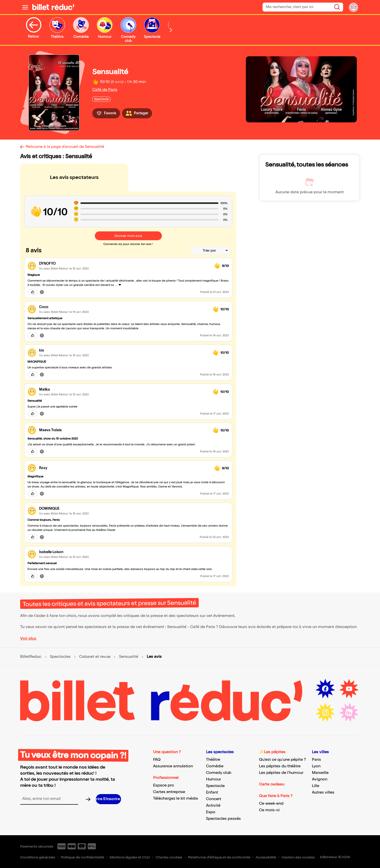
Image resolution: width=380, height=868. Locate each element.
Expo (211, 812)
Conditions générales (38, 857)
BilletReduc (31, 657)
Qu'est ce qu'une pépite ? (282, 760)
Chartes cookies (169, 857)
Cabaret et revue (95, 657)
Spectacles (60, 657)
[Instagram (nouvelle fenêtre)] (325, 713)
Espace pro (164, 785)
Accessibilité (266, 857)
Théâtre (213, 760)
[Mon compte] (354, 7)
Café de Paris (105, 90)
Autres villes (323, 792)
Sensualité (129, 657)
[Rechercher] (337, 7)
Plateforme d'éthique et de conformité (219, 857)
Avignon (320, 779)
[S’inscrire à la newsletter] (108, 799)
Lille (316, 786)
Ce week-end (271, 804)
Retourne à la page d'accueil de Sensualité (65, 147)
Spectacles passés (223, 819)
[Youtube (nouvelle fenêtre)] (349, 689)
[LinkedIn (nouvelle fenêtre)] (349, 713)
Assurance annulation (173, 766)
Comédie (215, 766)
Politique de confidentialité (82, 857)
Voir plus (28, 639)
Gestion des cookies (298, 857)
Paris (316, 760)
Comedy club (219, 773)
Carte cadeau (272, 784)
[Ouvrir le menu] (25, 7)
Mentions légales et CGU (130, 857)
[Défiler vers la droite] (171, 30)
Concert (214, 799)
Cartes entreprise (169, 792)
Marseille (320, 773)
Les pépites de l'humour (281, 773)
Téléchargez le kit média (176, 798)
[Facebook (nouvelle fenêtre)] (325, 689)
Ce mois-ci (269, 810)
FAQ (157, 760)
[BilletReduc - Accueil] (53, 7)
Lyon (316, 766)
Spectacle (215, 786)
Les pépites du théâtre (280, 766)
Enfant (212, 792)
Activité (213, 806)
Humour (213, 779)
